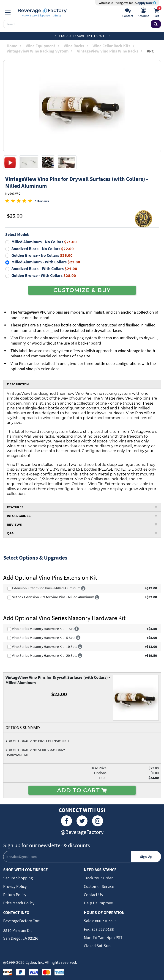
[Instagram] (98, 821)
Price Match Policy (19, 903)
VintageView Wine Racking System (40, 51)
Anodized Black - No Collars (43, 249)
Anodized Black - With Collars (44, 269)
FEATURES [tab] (82, 507)
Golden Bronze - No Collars (42, 255)
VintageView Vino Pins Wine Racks (110, 51)
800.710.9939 (106, 921)
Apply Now (147, 3)
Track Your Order (98, 878)
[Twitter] (82, 821)
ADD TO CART (82, 790)
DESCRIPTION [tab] (18, 384)
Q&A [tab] (82, 533)
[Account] (143, 13)
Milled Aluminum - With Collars (46, 262)
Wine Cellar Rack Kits (113, 46)
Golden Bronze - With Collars (44, 275)
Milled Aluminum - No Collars (44, 242)
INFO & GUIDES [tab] (82, 516)
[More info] (83, 588)
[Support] (128, 13)
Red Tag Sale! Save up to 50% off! (82, 36)
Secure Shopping (18, 878)
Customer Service (99, 886)
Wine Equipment (42, 46)
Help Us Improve (98, 903)
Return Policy (15, 895)
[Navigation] (8, 13)
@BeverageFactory (82, 832)
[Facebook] (66, 821)
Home (14, 46)
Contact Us (93, 895)
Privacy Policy (15, 886)
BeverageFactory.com (22, 921)
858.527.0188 (102, 929)
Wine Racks (76, 46)
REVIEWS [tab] (82, 525)
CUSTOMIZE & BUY (82, 290)
